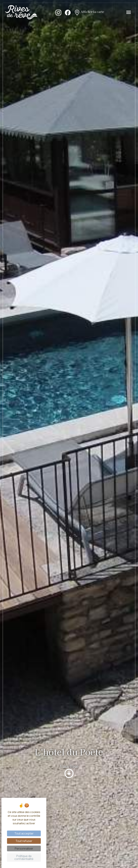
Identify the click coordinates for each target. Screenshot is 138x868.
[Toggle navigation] (129, 12)
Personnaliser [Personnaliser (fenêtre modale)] (24, 848)
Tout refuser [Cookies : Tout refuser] (24, 841)
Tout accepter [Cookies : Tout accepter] (24, 833)
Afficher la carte (89, 12)
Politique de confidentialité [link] (24, 857)
